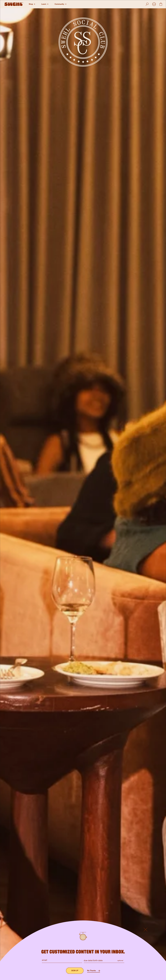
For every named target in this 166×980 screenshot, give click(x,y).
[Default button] (146, 940)
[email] (62, 960)
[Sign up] (75, 971)
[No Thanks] (94, 971)
